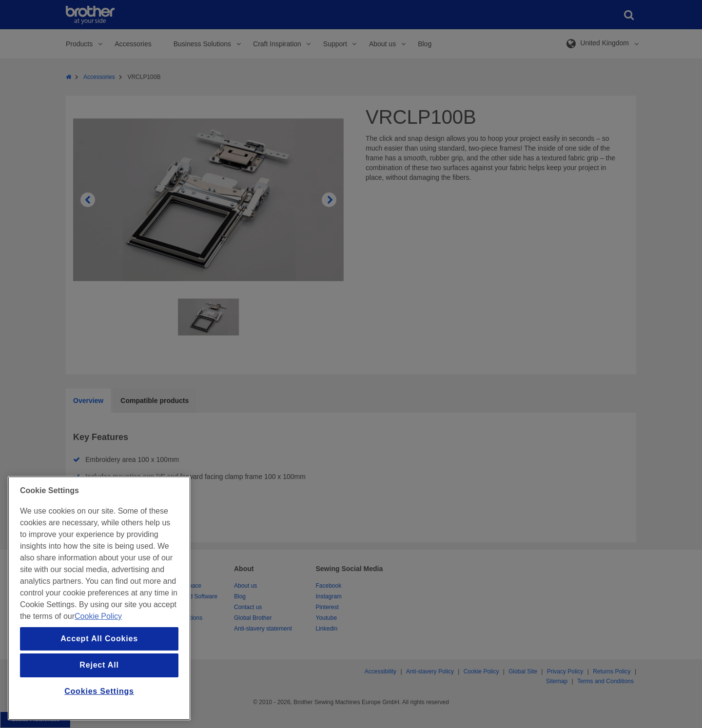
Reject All (99, 665)
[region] (99, 598)
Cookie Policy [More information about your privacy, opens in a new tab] (98, 616)
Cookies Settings (99, 691)
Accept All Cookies (99, 639)
